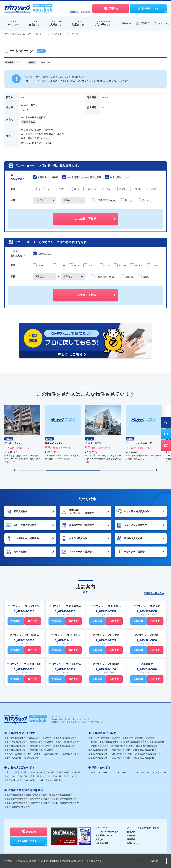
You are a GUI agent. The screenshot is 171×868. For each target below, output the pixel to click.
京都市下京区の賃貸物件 (67, 742)
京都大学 (14, 795)
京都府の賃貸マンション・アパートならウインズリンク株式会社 (33, 34)
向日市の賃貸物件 (70, 754)
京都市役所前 (63, 772)
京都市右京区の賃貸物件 (65, 746)
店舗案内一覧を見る (155, 594)
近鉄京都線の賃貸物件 (122, 754)
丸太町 (40, 772)
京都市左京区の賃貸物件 (65, 738)
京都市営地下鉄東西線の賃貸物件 (138, 738)
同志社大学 (36, 795)
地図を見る (29, 122)
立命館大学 (60, 795)
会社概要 (74, 12)
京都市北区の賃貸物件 (15, 738)
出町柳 (31, 772)
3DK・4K (145, 772)
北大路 (14, 772)
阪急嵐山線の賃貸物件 (99, 750)
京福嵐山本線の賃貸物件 (147, 754)
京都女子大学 (63, 799)
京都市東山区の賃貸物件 (41, 742)
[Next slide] (157, 470)
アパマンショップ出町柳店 (91, 81)
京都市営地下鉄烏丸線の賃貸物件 (104, 738)
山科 (41, 780)
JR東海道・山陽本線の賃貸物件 (103, 742)
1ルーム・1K (95, 772)
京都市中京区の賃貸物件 (16, 742)
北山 (7, 772)
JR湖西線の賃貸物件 (154, 742)
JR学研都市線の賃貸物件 (122, 746)
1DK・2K (107, 772)
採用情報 (85, 12)
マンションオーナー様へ (107, 831)
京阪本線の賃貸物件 (121, 750)
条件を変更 (18, 179)
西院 (55, 776)
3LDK (155, 772)
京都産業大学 (16, 799)
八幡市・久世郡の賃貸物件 (47, 754)
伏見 (20, 780)
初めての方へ (102, 828)
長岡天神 (58, 780)
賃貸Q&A (100, 839)
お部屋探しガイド (104, 835)
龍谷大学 (39, 799)
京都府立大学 (16, 803)
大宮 (48, 776)
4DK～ (163, 772)
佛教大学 (39, 803)
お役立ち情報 (102, 843)
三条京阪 (76, 772)
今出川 (23, 772)
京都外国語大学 (17, 807)
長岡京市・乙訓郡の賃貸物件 (18, 754)
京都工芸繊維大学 (65, 803)
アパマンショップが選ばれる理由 (143, 828)
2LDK (136, 772)
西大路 (40, 776)
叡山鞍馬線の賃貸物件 (144, 758)
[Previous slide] (14, 470)
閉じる (155, 861)
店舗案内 (131, 835)
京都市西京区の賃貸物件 (16, 746)
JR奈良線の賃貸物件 (98, 746)
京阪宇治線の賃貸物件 (144, 750)
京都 (33, 776)
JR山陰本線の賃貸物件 (132, 742)
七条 (13, 776)
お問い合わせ (133, 843)
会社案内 (131, 831)
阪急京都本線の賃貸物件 (148, 746)
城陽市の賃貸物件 (32, 758)
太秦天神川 (10, 780)
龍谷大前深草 (30, 780)
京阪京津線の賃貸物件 (99, 754)
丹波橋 (49, 780)
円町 (66, 776)
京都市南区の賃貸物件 (40, 746)
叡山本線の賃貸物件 (121, 758)
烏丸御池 (50, 772)
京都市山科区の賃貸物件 (41, 750)
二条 (72, 776)
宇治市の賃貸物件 (13, 758)
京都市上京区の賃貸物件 (39, 738)
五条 (26, 776)
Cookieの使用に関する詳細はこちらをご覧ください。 (77, 861)
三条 (7, 776)
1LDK (117, 772)
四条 (20, 776)
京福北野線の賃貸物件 (99, 758)
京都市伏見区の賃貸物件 (16, 750)
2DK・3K (126, 772)
